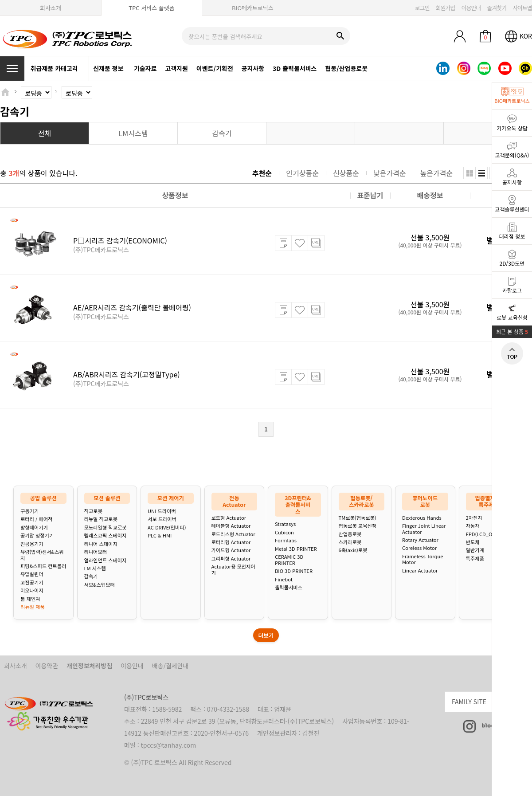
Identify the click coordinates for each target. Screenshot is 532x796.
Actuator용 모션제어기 (233, 570)
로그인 (422, 8)
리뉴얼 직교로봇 (101, 519)
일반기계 (475, 550)
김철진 (311, 733)
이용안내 (471, 8)
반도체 (473, 542)
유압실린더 (32, 574)
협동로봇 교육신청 (358, 526)
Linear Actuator (420, 571)
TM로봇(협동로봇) (358, 518)
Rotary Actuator (420, 540)
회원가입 (446, 8)
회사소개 (51, 8)
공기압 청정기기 (37, 535)
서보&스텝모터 (100, 585)
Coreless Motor (419, 548)
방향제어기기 (34, 527)
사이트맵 (522, 8)
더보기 (266, 635)
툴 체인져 (30, 599)
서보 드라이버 (162, 519)
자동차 (473, 526)
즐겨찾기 (497, 8)
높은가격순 (436, 173)
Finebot (284, 579)
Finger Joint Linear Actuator (424, 529)
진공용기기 (32, 544)
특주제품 (475, 559)
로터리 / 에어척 (36, 519)
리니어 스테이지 (101, 544)
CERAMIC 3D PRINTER (289, 560)
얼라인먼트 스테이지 (106, 560)
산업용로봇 (350, 534)
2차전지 (474, 518)
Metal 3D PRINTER (296, 549)
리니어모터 (96, 552)
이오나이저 (32, 590)
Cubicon (284, 532)
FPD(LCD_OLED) (485, 534)
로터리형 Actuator (231, 542)
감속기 (91, 576)
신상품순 (346, 173)
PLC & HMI (160, 535)
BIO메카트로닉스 (253, 8)
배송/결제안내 (170, 666)
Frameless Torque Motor (422, 559)
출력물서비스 (289, 587)
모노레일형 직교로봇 (106, 527)
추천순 (262, 173)
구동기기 (29, 511)
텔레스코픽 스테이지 (106, 535)
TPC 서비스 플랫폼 (151, 8)
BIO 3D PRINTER (294, 571)
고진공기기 (32, 582)
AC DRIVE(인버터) (167, 527)
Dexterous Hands (422, 518)
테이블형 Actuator (231, 526)
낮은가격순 (390, 173)
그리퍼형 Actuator (231, 559)
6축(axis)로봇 (353, 550)
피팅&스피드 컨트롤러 (43, 566)
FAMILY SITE (492, 700)
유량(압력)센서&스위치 (42, 555)
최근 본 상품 (512, 331)
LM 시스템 (95, 568)
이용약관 (47, 666)
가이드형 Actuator (231, 550)
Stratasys (285, 524)
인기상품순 (302, 173)
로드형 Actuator (229, 518)
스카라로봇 (350, 542)
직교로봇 (93, 511)
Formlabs (286, 540)
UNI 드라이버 (162, 511)
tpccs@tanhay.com (169, 745)
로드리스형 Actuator (233, 534)
